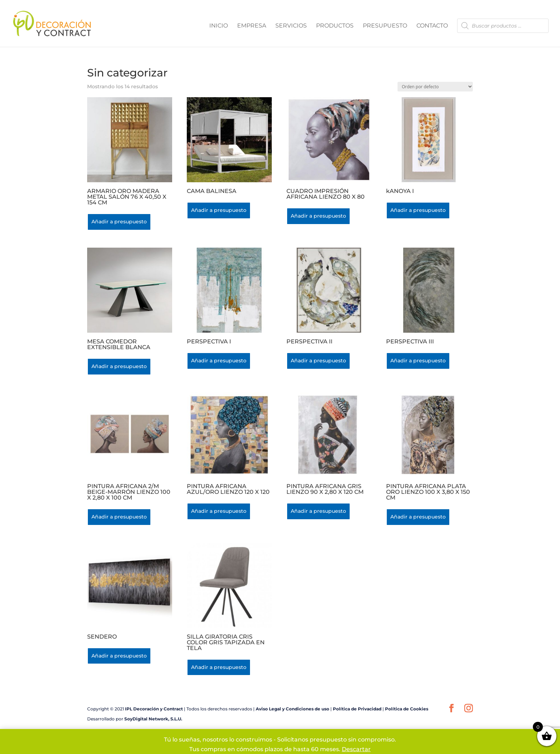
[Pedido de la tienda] (435, 87)
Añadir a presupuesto (119, 222)
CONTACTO (432, 26)
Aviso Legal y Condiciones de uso (292, 709)
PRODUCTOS (335, 26)
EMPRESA (252, 26)
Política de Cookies (407, 709)
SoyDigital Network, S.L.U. (153, 719)
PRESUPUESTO (385, 26)
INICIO (219, 26)
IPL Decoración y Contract (154, 709)
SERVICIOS (291, 26)
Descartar (356, 749)
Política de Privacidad (357, 709)
